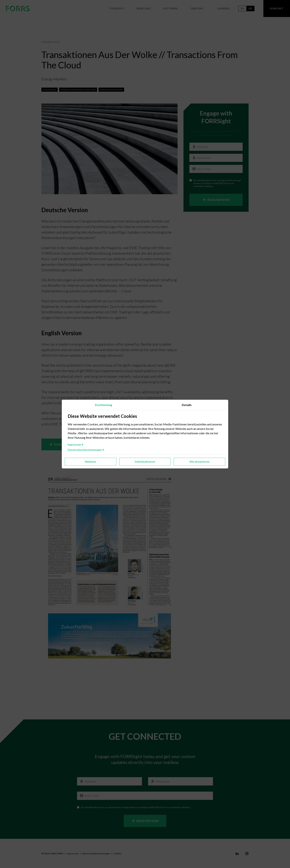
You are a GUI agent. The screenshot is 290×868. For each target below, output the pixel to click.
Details (187, 405)
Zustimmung (103, 405)
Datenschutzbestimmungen (86, 450)
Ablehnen (90, 462)
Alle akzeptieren (199, 462)
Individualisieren (145, 462)
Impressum (76, 445)
